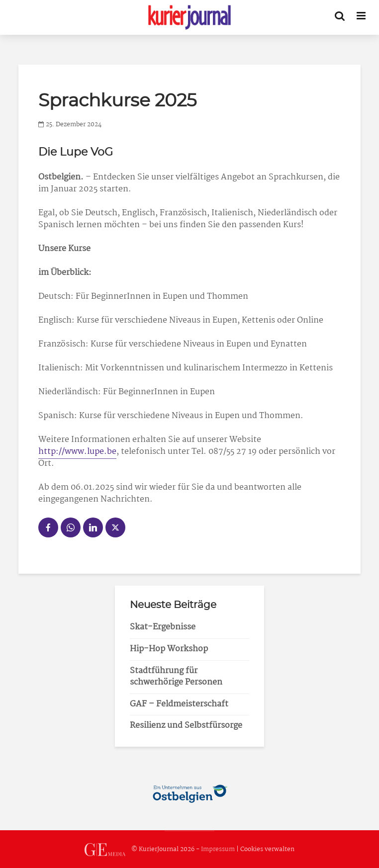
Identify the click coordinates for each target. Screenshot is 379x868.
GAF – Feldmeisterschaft (179, 704)
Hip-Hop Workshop (169, 649)
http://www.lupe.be (77, 452)
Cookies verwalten (267, 849)
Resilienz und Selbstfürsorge (186, 726)
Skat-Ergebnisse (163, 627)
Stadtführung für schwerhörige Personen (176, 677)
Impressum (218, 849)
